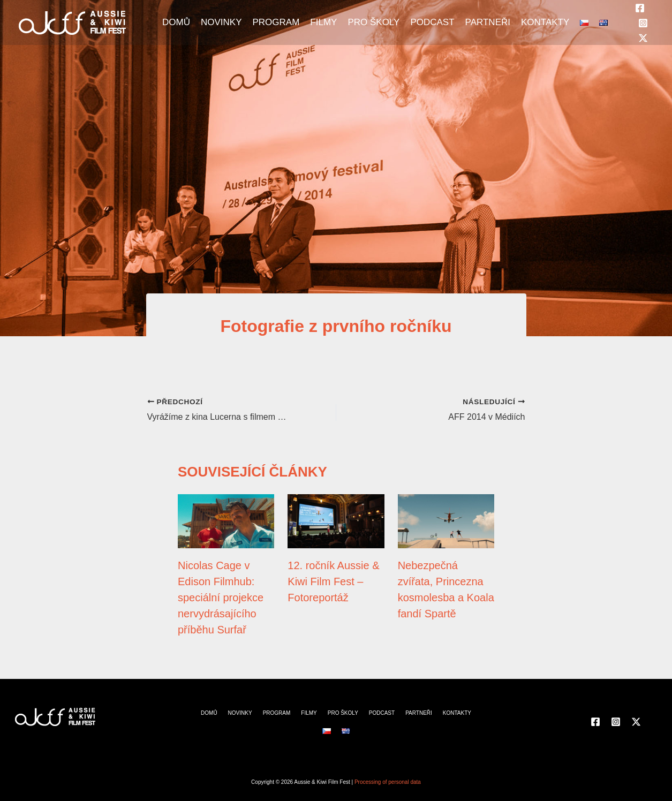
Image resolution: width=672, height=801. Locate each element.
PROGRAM (276, 22)
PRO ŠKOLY (373, 22)
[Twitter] (643, 38)
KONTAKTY (545, 22)
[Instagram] (643, 23)
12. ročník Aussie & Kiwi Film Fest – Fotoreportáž (333, 581)
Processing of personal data (388, 782)
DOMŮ (176, 22)
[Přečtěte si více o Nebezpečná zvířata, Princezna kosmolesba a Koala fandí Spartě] (446, 521)
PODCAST (432, 22)
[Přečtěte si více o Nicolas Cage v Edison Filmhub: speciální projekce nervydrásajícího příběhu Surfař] (226, 521)
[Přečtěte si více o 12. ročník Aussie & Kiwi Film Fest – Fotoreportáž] (336, 521)
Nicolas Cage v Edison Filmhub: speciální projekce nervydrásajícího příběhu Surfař (221, 598)
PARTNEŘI (488, 22)
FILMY (323, 22)
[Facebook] (640, 8)
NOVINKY (221, 22)
